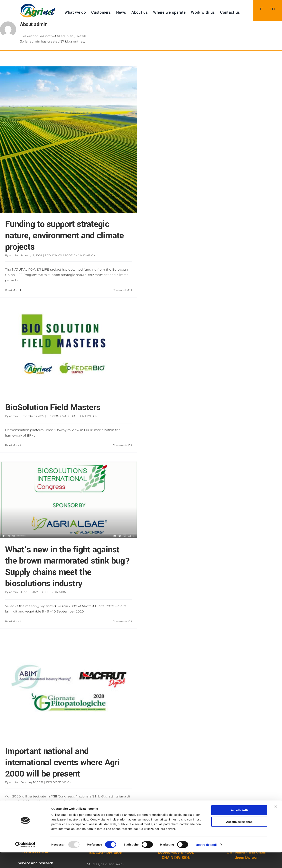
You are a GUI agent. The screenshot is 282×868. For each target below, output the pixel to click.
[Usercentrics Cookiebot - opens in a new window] (25, 860)
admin (14, 255)
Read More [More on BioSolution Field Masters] (12, 445)
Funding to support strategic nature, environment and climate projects (65, 235)
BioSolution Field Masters (53, 407)
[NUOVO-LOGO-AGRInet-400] (38, 5)
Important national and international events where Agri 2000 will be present (62, 762)
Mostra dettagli (206, 860)
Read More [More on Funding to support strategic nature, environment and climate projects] (12, 290)
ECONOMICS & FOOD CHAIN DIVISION (70, 255)
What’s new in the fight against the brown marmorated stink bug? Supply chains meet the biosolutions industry (68, 567)
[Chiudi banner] (276, 822)
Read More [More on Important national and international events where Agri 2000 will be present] (12, 812)
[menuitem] (262, 9)
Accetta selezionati (239, 837)
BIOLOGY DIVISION (54, 592)
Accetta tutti (239, 826)
